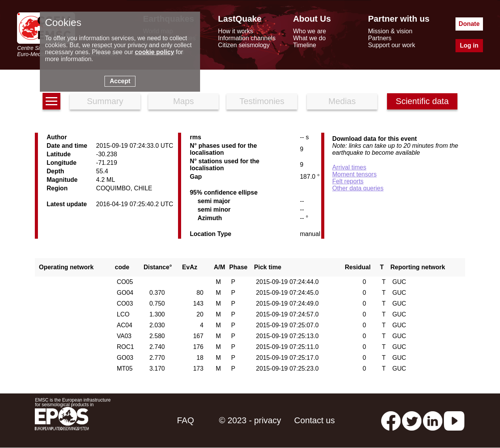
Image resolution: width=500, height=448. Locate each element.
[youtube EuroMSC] (454, 420)
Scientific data (422, 101)
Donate (469, 24)
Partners (380, 38)
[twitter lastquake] (412, 420)
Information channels (247, 38)
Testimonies (262, 101)
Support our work (392, 45)
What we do (309, 38)
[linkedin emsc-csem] (433, 420)
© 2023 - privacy (250, 420)
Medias (342, 101)
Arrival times (349, 167)
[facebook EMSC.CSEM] (391, 420)
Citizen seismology (244, 45)
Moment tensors (354, 174)
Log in (469, 45)
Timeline (305, 45)
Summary (105, 101)
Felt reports (348, 181)
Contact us (314, 420)
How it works (235, 31)
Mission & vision (390, 31)
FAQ (185, 420)
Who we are (309, 31)
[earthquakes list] (51, 101)
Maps (183, 101)
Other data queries (358, 188)
